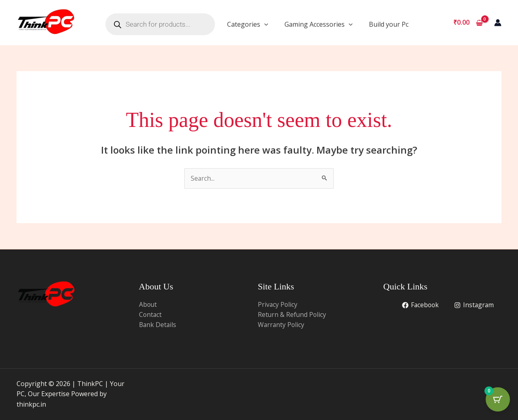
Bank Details (158, 325)
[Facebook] (419, 305)
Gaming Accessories (319, 24)
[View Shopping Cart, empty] (468, 23)
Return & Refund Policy (293, 315)
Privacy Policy (278, 304)
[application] (264, 24)
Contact (151, 315)
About (148, 304)
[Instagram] (474, 305)
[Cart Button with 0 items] (498, 400)
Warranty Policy (282, 325)
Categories (248, 24)
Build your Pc (389, 24)
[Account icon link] (498, 23)
